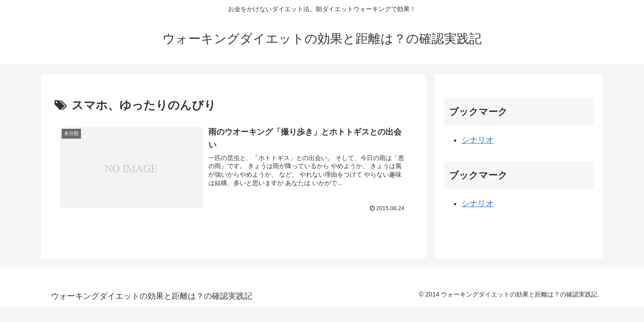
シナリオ (478, 140)
